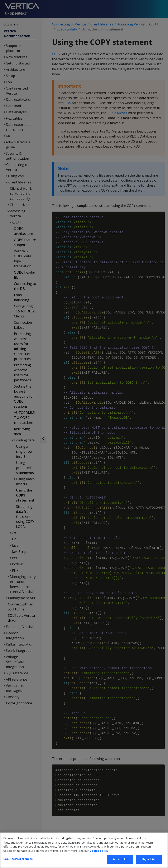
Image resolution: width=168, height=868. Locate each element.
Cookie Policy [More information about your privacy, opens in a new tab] (99, 858)
